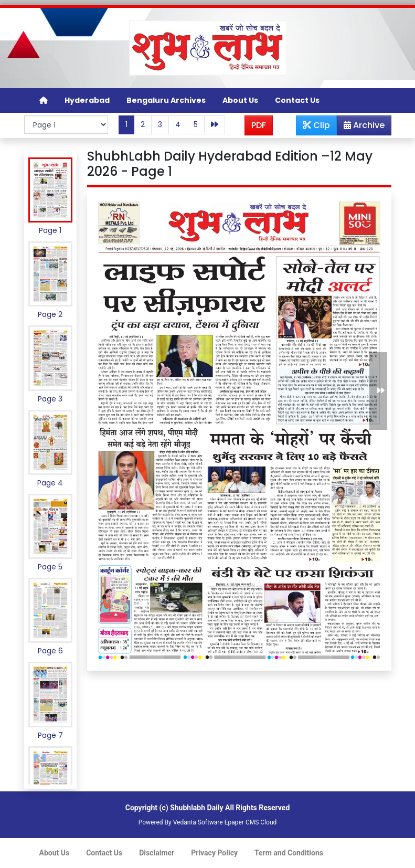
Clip (316, 125)
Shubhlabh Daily (196, 808)
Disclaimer (157, 853)
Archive (361, 127)
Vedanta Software (198, 822)
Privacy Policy (214, 853)
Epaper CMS (242, 822)
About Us (240, 100)
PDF (259, 125)
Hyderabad (87, 100)
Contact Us (297, 100)
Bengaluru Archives (166, 100)
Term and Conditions (289, 853)
